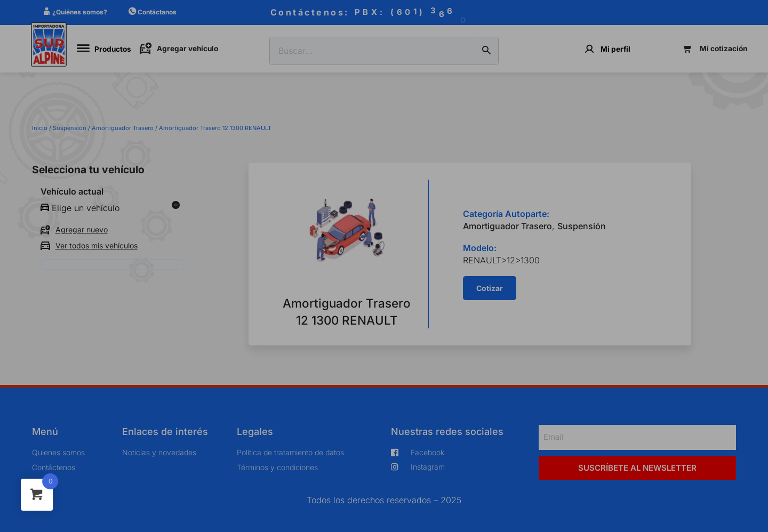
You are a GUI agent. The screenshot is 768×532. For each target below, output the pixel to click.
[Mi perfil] (590, 49)
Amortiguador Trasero (123, 128)
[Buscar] (486, 51)
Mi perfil (615, 49)
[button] (490, 288)
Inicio (40, 128)
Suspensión (70, 128)
